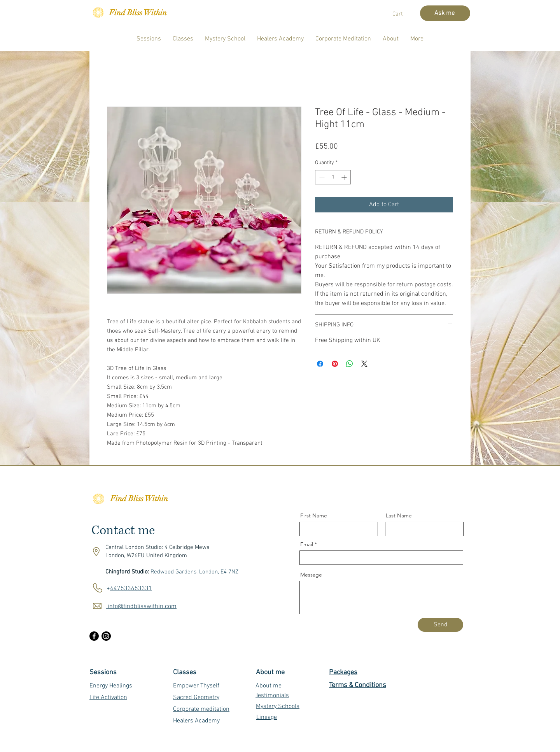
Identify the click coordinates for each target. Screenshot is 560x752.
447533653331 (131, 589)
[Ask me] (445, 13)
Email (307, 544)
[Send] (440, 625)
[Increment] (345, 177)
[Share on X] (364, 364)
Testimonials (272, 696)
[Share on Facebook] (320, 364)
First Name (314, 515)
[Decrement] (321, 177)
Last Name (399, 515)
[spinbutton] (333, 177)
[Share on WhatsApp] (350, 364)
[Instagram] (106, 636)
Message (311, 575)
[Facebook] (94, 636)
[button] (403, 14)
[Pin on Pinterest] (335, 364)
